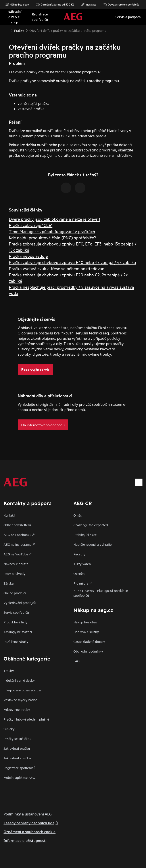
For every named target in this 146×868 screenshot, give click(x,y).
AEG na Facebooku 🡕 (19, 535)
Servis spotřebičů (16, 612)
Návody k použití (16, 564)
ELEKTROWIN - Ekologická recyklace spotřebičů (101, 593)
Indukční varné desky (19, 680)
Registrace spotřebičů (19, 768)
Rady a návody (14, 573)
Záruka (9, 583)
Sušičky (9, 729)
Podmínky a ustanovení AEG (28, 814)
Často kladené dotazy (89, 641)
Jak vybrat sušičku (17, 758)
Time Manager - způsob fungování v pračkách (52, 231)
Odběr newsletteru (17, 525)
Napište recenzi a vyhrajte (93, 544)
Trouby (9, 671)
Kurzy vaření (83, 564)
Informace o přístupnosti (25, 841)
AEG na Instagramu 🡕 (19, 544)
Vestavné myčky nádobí (21, 700)
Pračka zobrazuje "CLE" (31, 225)
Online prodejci (15, 593)
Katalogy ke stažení (18, 632)
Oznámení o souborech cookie (30, 832)
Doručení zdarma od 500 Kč (55, 4)
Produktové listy (15, 622)
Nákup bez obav (17, 4)
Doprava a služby (86, 632)
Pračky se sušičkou (17, 739)
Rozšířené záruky (16, 641)
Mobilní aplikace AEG (19, 777)
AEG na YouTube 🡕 (17, 554)
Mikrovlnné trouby (17, 709)
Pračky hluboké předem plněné (26, 719)
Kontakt (9, 515)
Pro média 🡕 (83, 583)
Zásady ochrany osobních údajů (31, 823)
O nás (78, 515)
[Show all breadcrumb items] (7, 30)
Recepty (79, 554)
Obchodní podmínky (88, 651)
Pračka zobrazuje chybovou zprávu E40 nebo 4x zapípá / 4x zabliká (72, 262)
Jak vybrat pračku (17, 748)
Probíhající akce (85, 535)
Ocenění (79, 573)
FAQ (77, 661)
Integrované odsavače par (22, 690)
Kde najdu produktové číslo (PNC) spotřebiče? (52, 237)
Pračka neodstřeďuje (28, 256)
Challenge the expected (91, 525)
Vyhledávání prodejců (20, 603)
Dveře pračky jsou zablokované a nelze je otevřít (55, 219)
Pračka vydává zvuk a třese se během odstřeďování (57, 268)
